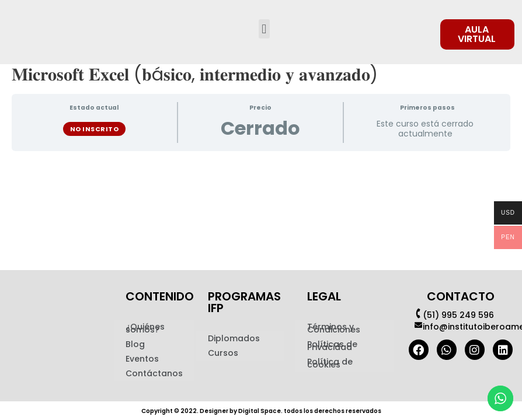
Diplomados (234, 338)
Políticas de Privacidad (332, 346)
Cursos (223, 353)
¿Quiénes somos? (145, 328)
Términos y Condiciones (334, 328)
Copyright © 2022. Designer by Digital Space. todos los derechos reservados (261, 410)
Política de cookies (330, 363)
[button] (264, 29)
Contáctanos (154, 373)
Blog (135, 344)
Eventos (142, 359)
